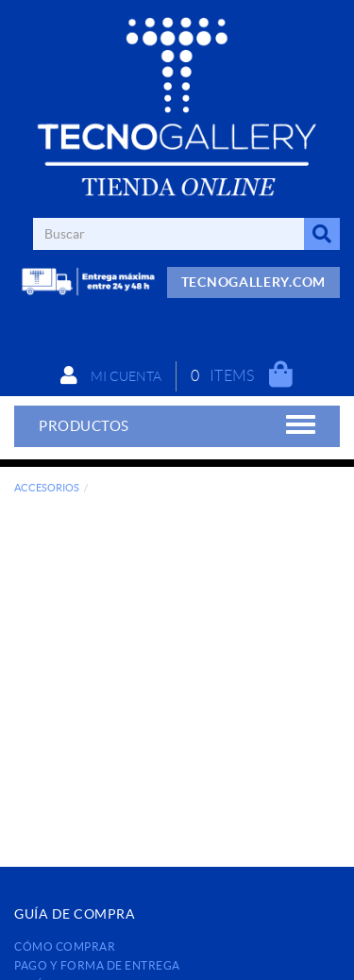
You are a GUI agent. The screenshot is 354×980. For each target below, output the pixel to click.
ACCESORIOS (47, 488)
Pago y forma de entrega (97, 965)
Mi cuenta (111, 375)
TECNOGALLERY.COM (253, 282)
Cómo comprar (65, 947)
